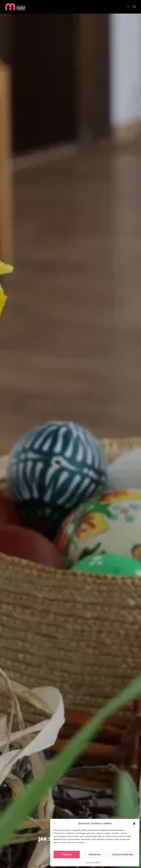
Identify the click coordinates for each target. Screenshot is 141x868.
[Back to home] (15, 7)
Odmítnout (95, 854)
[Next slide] (133, 441)
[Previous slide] (8, 441)
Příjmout (67, 854)
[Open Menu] (134, 7)
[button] (134, 823)
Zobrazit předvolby (123, 854)
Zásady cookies (93, 862)
